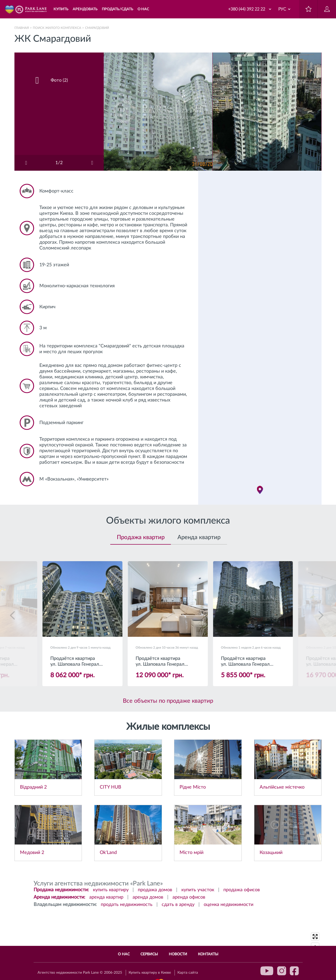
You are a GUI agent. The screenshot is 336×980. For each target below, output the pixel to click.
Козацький (271, 853)
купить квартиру (111, 890)
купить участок (198, 890)
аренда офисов (189, 897)
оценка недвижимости (229, 905)
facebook (294, 971)
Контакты (208, 954)
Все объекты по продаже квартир (168, 701)
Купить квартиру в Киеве (150, 973)
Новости (178, 954)
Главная (22, 28)
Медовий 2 (32, 853)
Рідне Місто (193, 787)
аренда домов (148, 897)
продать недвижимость (127, 905)
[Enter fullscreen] (315, 937)
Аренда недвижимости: (59, 897)
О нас (124, 954)
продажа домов (155, 890)
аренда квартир (106, 897)
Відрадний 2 (33, 787)
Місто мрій (191, 853)
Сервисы (149, 954)
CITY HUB (111, 787)
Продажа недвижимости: (61, 890)
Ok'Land (108, 853)
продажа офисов (242, 890)
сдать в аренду (178, 905)
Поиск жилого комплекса (57, 28)
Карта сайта (188, 973)
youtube (267, 971)
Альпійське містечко (282, 787)
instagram (282, 971)
